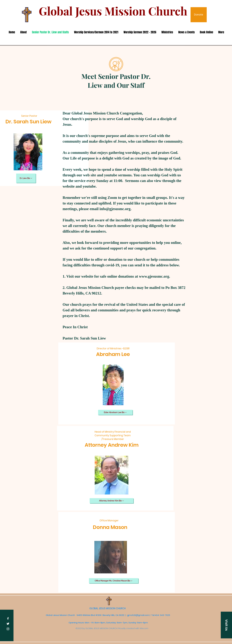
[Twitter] (8, 624)
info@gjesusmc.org (115, 209)
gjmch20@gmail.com (138, 615)
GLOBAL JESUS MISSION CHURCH (108, 608)
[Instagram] (8, 629)
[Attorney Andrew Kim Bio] (112, 501)
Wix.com (144, 628)
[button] (226, 625)
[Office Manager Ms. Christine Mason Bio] (114, 581)
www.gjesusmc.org (154, 276)
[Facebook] (8, 618)
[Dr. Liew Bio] (26, 178)
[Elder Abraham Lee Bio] (115, 412)
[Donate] (199, 15)
